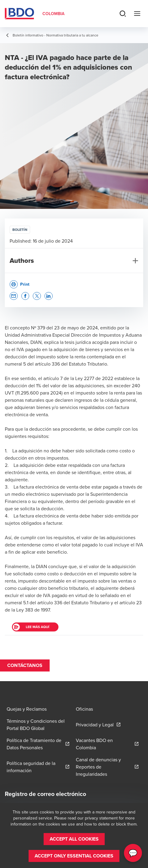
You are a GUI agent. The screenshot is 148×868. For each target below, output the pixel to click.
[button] (14, 296)
